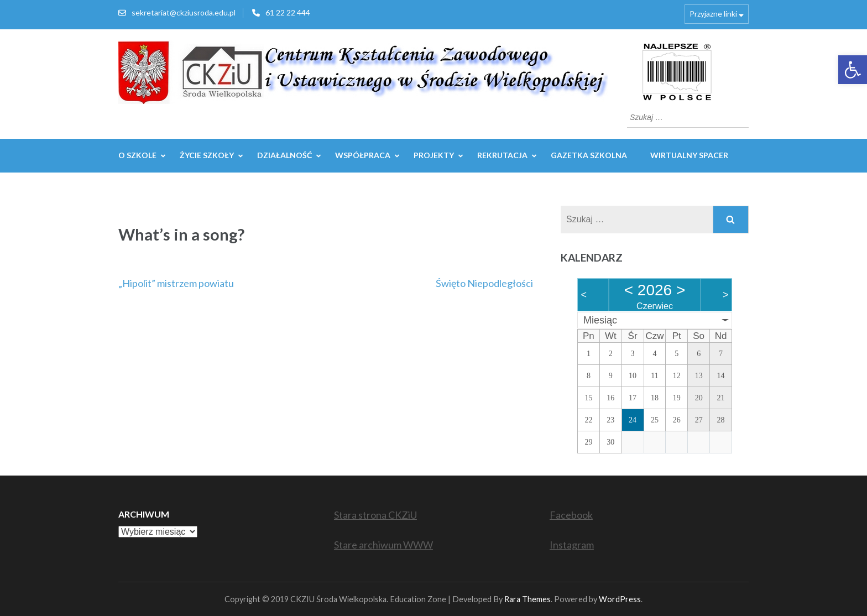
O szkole (137, 155)
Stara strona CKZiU (375, 515)
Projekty (434, 155)
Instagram (572, 545)
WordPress (620, 599)
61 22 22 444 (288, 12)
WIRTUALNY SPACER (689, 155)
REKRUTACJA (502, 155)
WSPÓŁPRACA (363, 155)
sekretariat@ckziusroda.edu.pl (184, 12)
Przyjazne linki (713, 14)
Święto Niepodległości (484, 283)
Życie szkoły (207, 155)
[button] (853, 70)
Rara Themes (527, 599)
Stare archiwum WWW (383, 545)
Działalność (284, 155)
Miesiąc (600, 320)
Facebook (571, 515)
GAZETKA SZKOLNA (589, 155)
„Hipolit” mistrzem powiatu (176, 283)
